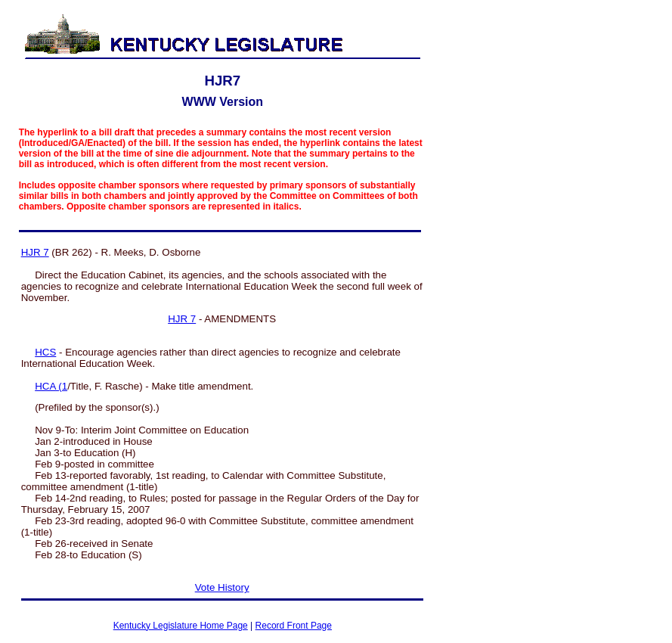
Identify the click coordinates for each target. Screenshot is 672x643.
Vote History (222, 587)
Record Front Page (294, 626)
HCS (45, 352)
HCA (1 (51, 386)
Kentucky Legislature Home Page (181, 626)
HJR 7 (35, 252)
